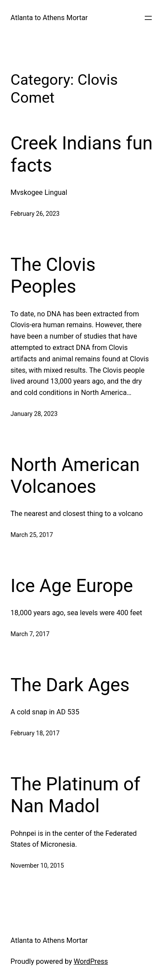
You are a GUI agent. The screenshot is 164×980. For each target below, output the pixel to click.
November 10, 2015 (37, 866)
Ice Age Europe (72, 586)
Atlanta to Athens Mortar (49, 18)
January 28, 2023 (34, 414)
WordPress (91, 961)
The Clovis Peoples (53, 275)
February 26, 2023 (35, 214)
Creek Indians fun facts (82, 154)
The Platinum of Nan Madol (75, 795)
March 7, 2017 (30, 634)
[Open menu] (148, 18)
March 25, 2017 (32, 535)
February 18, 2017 (35, 733)
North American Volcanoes (75, 476)
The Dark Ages (70, 685)
